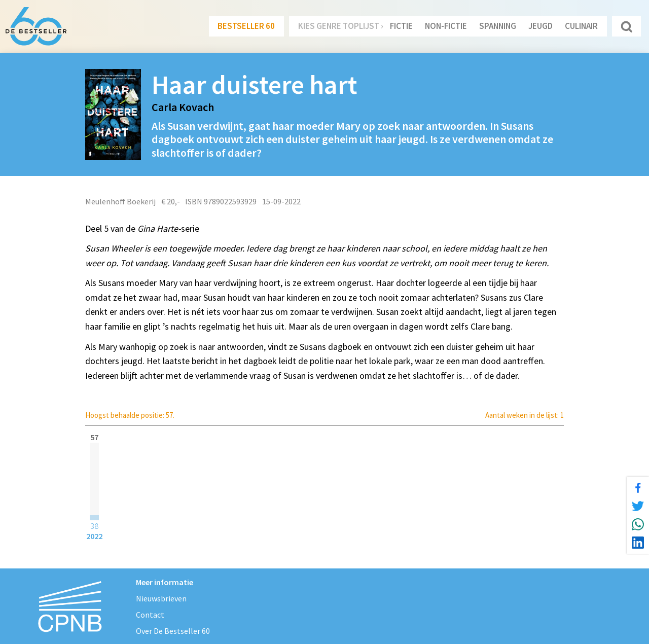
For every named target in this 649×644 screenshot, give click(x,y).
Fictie (401, 26)
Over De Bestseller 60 (173, 631)
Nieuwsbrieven (161, 598)
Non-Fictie (446, 26)
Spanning (498, 26)
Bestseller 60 (246, 26)
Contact (150, 615)
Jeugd (540, 26)
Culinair (581, 26)
